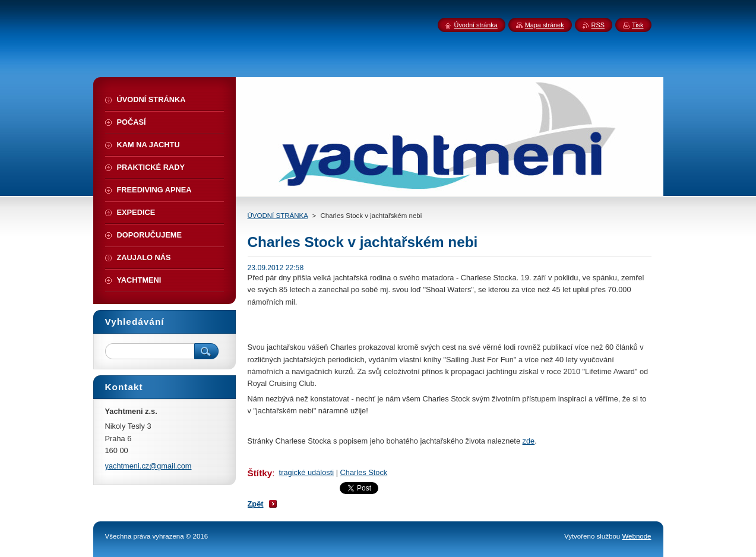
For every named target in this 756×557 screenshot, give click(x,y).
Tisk (638, 25)
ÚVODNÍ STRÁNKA (278, 216)
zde (529, 441)
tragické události (306, 472)
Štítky (260, 473)
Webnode (636, 536)
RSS (598, 25)
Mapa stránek (545, 25)
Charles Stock (364, 472)
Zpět (256, 504)
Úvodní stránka (476, 25)
